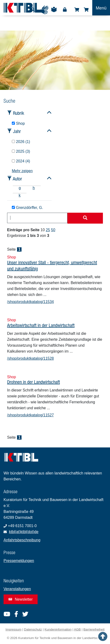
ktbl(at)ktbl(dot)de (24, 532)
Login (65, 10)
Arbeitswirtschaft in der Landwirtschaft (41, 325)
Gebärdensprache (44, 10)
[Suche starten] (85, 218)
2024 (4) (21, 161)
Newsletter (21, 599)
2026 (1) (21, 142)
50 (53, 230)
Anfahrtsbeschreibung (22, 540)
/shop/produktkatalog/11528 (30, 358)
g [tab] (20, 188)
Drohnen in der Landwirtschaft (33, 382)
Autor (17, 179)
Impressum (13, 629)
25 (48, 230)
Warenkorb (86, 10)
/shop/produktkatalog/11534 (30, 302)
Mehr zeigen (22, 171)
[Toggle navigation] (101, 8)
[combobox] (37, 218)
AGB (77, 629)
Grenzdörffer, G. (27, 208)
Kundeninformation (58, 629)
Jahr (17, 131)
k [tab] (20, 195)
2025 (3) (21, 151)
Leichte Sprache (54, 11)
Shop (77, 10)
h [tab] (34, 188)
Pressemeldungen (19, 561)
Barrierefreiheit (94, 629)
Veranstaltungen (17, 589)
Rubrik (19, 113)
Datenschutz (33, 629)
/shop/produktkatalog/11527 (30, 415)
